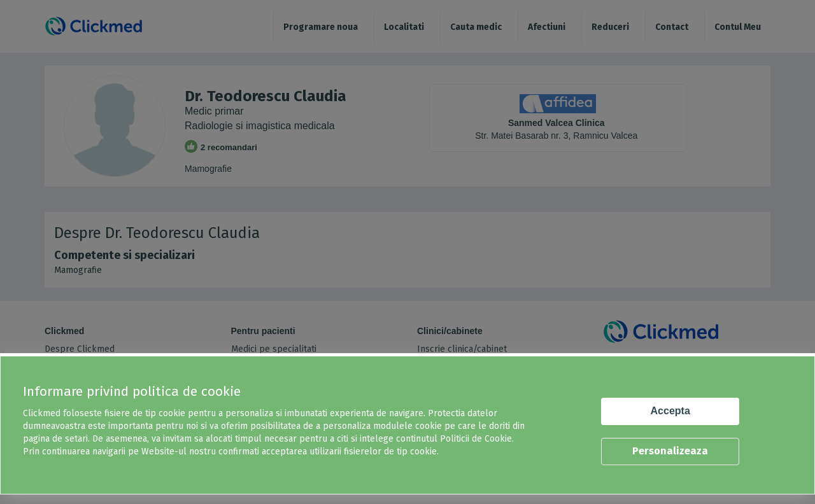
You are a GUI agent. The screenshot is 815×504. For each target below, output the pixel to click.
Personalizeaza (670, 451)
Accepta (670, 411)
